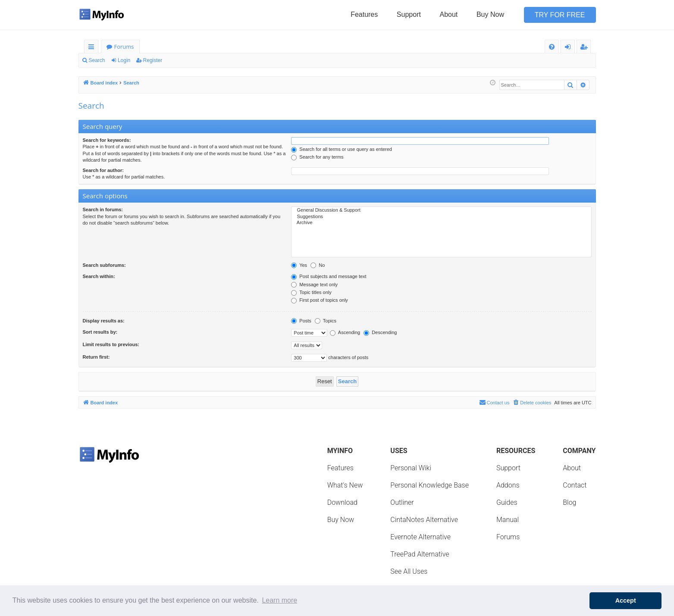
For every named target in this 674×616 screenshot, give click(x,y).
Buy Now (490, 14)
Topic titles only (311, 292)
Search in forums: (103, 210)
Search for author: (103, 170)
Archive (441, 223)
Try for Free (560, 15)
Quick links (93, 48)
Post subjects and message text (329, 276)
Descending (380, 332)
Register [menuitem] (585, 48)
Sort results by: (100, 332)
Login (124, 60)
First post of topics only (320, 300)
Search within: (99, 276)
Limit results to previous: (111, 344)
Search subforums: (104, 265)
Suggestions (441, 217)
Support (409, 14)
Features (364, 14)
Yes (299, 265)
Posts (301, 321)
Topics (326, 321)
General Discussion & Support (441, 210)
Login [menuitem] (569, 48)
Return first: (96, 357)
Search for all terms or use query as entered (342, 149)
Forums (124, 47)
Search (97, 60)
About (449, 14)
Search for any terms (317, 157)
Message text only (314, 285)
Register (153, 60)
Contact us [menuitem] (494, 402)
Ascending (345, 332)
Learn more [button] (279, 600)
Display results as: (104, 321)
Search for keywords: (107, 140)
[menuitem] (552, 47)
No (318, 265)
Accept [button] (626, 600)
